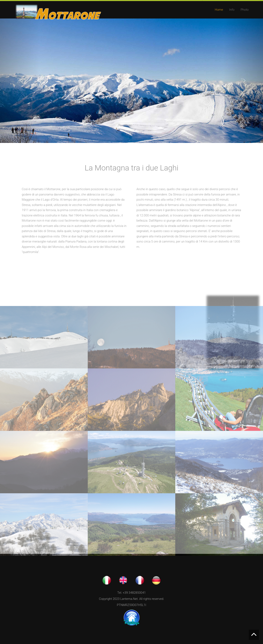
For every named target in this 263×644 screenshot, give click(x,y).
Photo (245, 10)
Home (219, 10)
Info (232, 10)
